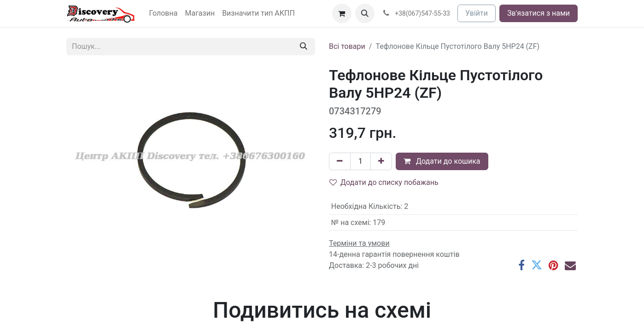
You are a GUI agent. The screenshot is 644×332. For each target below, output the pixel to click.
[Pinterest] (553, 265)
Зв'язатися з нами (539, 13)
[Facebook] (521, 265)
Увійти (477, 13)
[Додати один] (381, 161)
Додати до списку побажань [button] (384, 182)
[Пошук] (304, 47)
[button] (365, 13)
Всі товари (347, 46)
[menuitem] (164, 13)
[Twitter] (537, 265)
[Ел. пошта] (570, 265)
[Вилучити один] (340, 161)
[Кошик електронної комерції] (342, 13)
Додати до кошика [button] (442, 161)
